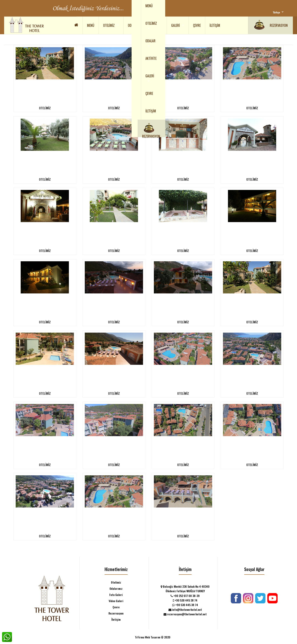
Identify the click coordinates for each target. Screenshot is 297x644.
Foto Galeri (116, 595)
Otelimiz (116, 582)
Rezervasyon (116, 613)
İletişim (116, 619)
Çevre (116, 607)
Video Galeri (116, 601)
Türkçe (276, 12)
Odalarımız (116, 588)
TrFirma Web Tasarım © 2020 (153, 637)
